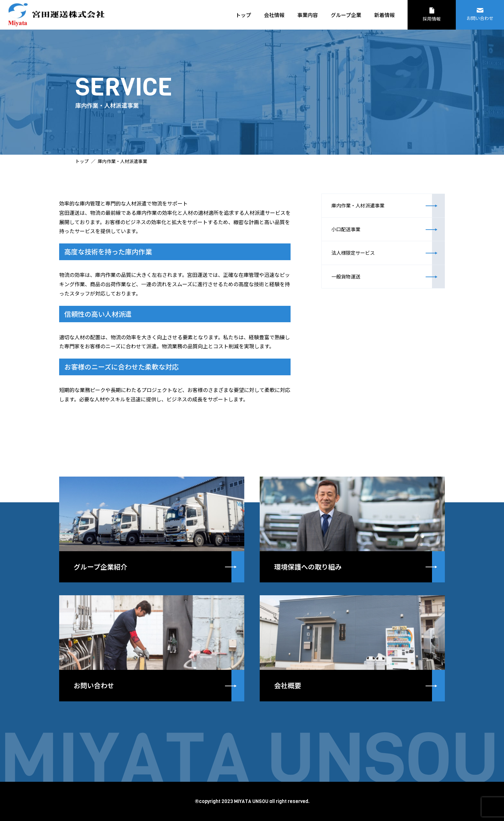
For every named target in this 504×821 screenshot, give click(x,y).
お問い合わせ (480, 15)
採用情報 (432, 15)
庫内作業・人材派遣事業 (368, 209)
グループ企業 (346, 15)
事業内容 (308, 15)
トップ (243, 15)
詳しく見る (152, 529)
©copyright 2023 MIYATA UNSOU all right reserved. (252, 801)
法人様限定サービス (362, 269)
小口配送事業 (354, 239)
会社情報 (274, 15)
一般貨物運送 (354, 299)
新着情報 (384, 15)
